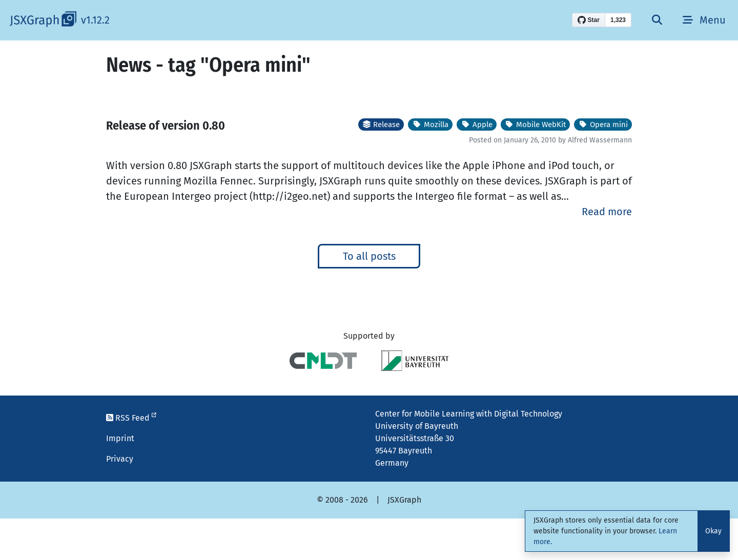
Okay (713, 531)
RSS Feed (131, 418)
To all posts (369, 256)
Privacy (120, 459)
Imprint (120, 438)
